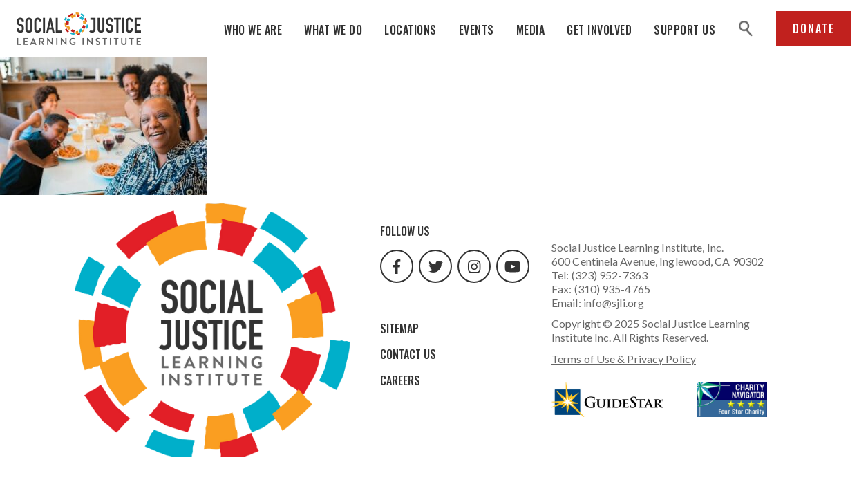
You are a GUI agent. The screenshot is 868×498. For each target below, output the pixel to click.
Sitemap (399, 329)
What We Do (333, 30)
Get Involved (599, 30)
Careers (400, 380)
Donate (814, 28)
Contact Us (408, 354)
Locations (411, 30)
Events (477, 30)
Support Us (685, 30)
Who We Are (253, 30)
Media (531, 30)
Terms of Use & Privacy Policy (624, 359)
